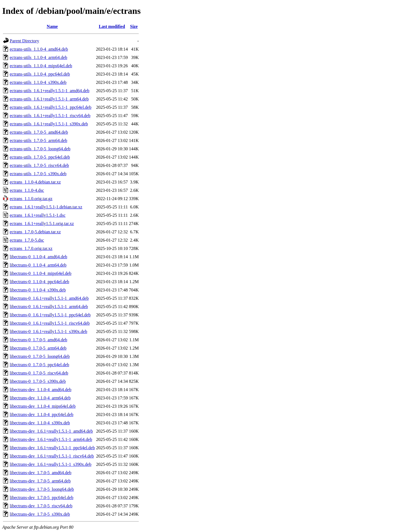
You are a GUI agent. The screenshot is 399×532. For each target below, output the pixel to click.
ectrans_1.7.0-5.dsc (27, 240)
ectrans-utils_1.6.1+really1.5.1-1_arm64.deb (49, 99)
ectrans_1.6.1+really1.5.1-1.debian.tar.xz (46, 207)
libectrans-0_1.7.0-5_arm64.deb (38, 348)
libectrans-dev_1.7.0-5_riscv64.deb (41, 506)
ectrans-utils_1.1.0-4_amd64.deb (39, 49)
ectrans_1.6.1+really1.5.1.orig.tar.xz (42, 224)
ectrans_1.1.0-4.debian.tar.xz (35, 182)
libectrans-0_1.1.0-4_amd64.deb (39, 257)
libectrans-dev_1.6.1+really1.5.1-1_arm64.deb (51, 439)
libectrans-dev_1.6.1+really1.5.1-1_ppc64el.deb (52, 448)
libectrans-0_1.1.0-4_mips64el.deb (41, 273)
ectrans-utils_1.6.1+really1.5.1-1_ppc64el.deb (51, 107)
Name (52, 26)
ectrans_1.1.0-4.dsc (27, 190)
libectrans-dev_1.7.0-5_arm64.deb (40, 481)
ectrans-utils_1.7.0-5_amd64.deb (39, 132)
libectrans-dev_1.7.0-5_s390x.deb (40, 514)
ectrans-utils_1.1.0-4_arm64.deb (39, 57)
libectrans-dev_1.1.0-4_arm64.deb (40, 398)
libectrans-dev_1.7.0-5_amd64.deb (41, 473)
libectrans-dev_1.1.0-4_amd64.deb (41, 390)
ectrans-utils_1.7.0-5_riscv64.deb (39, 165)
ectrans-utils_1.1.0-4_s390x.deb (38, 82)
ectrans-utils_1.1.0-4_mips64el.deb (41, 66)
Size (134, 26)
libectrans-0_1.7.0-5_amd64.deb (39, 340)
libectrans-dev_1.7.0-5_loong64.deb (42, 489)
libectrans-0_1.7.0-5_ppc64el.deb (39, 365)
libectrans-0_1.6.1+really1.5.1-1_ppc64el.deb (50, 315)
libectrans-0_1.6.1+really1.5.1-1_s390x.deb (48, 331)
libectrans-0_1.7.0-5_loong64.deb (40, 356)
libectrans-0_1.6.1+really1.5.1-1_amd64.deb (49, 298)
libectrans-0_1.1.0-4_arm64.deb (38, 265)
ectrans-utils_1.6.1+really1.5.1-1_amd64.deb (50, 91)
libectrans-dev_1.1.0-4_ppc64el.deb (42, 415)
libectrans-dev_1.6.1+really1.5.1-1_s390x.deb (51, 464)
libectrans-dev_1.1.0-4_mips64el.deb (43, 406)
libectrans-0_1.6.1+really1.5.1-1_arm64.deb (49, 307)
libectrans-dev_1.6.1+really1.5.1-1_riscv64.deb (52, 456)
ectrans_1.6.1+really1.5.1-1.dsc (38, 215)
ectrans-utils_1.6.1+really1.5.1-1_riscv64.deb (50, 116)
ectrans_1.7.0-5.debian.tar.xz (35, 232)
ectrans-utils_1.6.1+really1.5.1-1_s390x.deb (49, 124)
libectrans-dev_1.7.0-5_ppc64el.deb (42, 498)
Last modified (112, 26)
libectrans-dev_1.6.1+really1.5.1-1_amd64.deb (51, 431)
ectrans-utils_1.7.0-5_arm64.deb (39, 140)
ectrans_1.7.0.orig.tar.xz (31, 248)
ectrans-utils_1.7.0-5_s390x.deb (38, 174)
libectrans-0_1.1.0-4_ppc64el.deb (39, 282)
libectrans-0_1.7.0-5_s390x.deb (38, 381)
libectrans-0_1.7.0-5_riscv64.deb (39, 373)
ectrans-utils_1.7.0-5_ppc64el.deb (40, 157)
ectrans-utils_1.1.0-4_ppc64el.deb (40, 74)
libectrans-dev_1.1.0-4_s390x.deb (40, 423)
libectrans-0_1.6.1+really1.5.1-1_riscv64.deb (50, 323)
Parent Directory (24, 41)
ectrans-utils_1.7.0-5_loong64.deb (40, 149)
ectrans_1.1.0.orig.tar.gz (31, 199)
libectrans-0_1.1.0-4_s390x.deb (38, 290)
